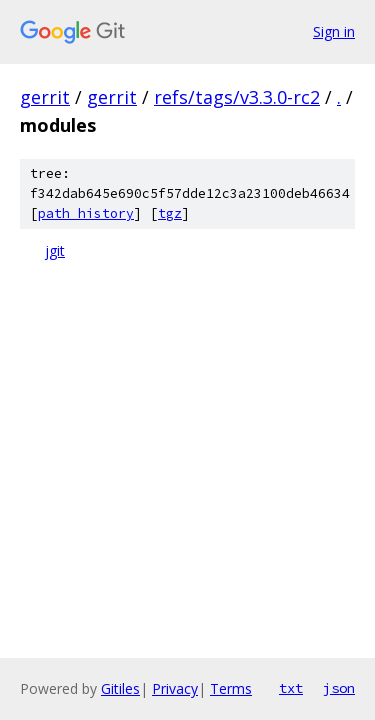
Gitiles (120, 688)
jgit (55, 250)
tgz (170, 213)
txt (291, 688)
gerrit (45, 97)
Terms (231, 688)
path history (86, 213)
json (339, 688)
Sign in (334, 31)
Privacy (175, 688)
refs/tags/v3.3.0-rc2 (237, 97)
